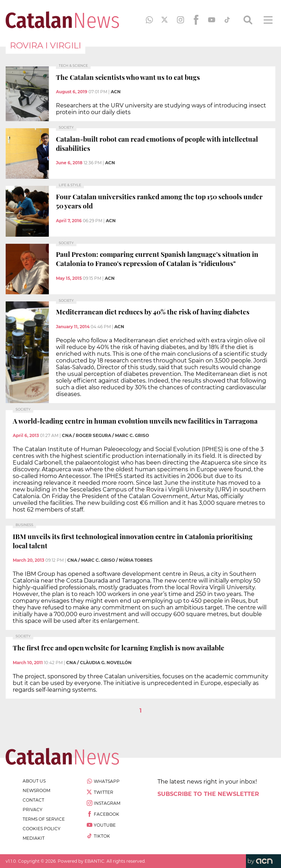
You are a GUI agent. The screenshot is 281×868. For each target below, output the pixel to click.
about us (34, 781)
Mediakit (34, 838)
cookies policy (42, 829)
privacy (33, 810)
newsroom (36, 790)
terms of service (44, 819)
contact (33, 800)
